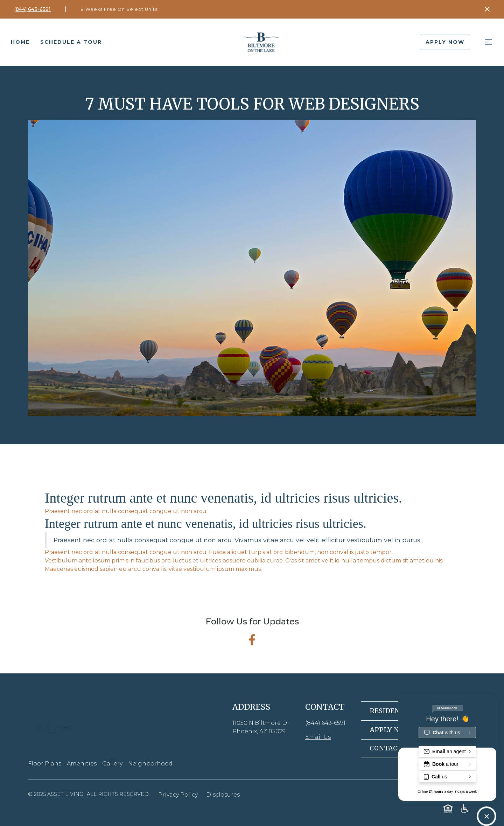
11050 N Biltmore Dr (261, 723)
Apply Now (445, 42)
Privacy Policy (178, 795)
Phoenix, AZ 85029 (259, 731)
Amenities (82, 764)
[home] (261, 42)
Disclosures (223, 795)
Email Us (318, 737)
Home (20, 42)
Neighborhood (150, 764)
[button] (488, 42)
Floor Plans (45, 764)
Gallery (112, 764)
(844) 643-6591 (325, 723)
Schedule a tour (71, 42)
